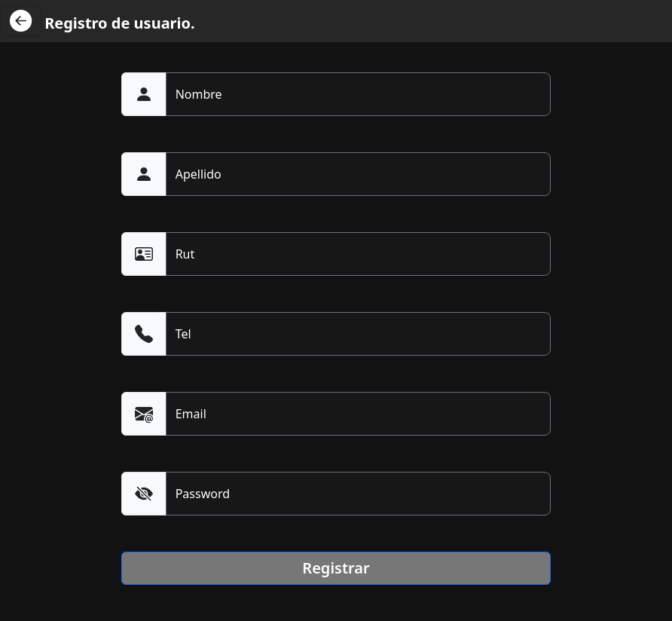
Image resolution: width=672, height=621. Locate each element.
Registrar (336, 568)
